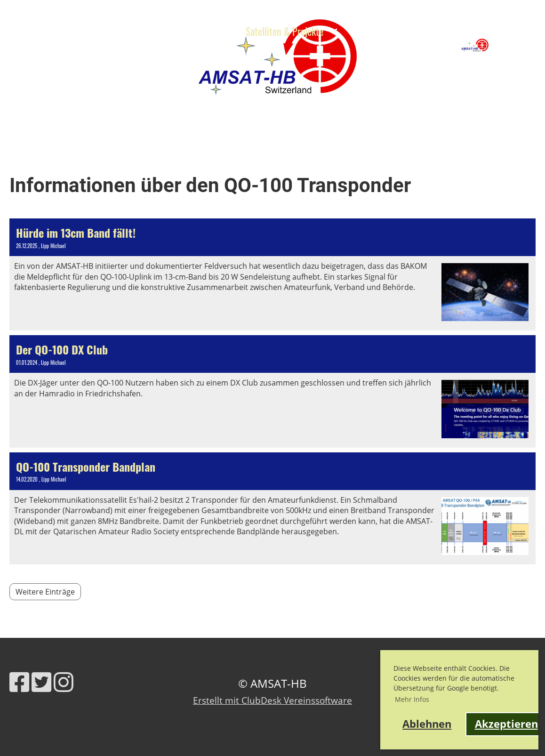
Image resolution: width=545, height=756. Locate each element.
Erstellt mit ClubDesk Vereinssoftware (272, 700)
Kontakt (198, 54)
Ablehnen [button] (427, 724)
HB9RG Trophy (42, 54)
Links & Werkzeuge (130, 54)
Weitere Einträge (45, 592)
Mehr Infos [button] (412, 699)
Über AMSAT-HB (45, 31)
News (110, 31)
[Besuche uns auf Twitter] (41, 682)
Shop (239, 54)
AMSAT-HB (517, 45)
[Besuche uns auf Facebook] (19, 682)
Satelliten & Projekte (291, 31)
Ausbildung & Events (183, 31)
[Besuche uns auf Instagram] (64, 682)
